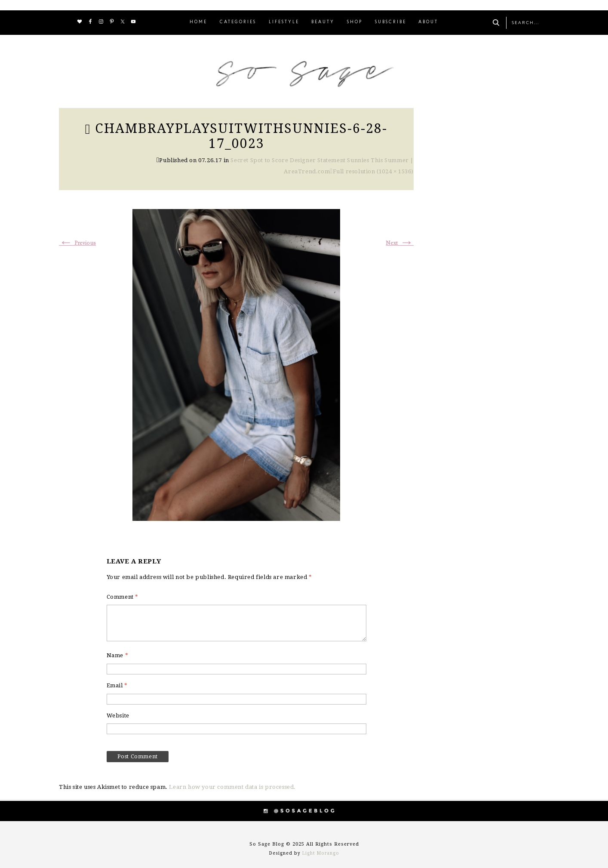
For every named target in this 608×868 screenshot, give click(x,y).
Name (118, 655)
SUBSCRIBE (391, 22)
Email (117, 685)
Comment (123, 597)
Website (118, 716)
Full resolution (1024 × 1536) (373, 171)
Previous (77, 243)
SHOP (355, 22)
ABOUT (428, 22)
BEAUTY (323, 22)
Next (400, 243)
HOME (198, 22)
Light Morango (321, 853)
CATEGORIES (238, 22)
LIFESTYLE (284, 22)
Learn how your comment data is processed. (232, 787)
